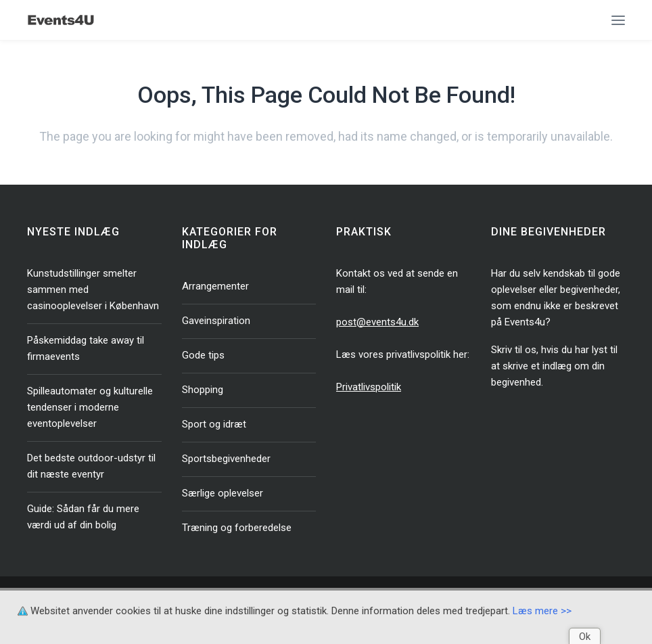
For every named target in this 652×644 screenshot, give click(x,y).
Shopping (203, 390)
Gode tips (203, 355)
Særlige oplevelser (223, 493)
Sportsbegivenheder (226, 459)
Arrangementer (215, 286)
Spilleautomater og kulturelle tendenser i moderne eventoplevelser (90, 407)
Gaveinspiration (216, 321)
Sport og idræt (214, 424)
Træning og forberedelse (237, 528)
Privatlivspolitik (369, 387)
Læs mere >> (542, 611)
